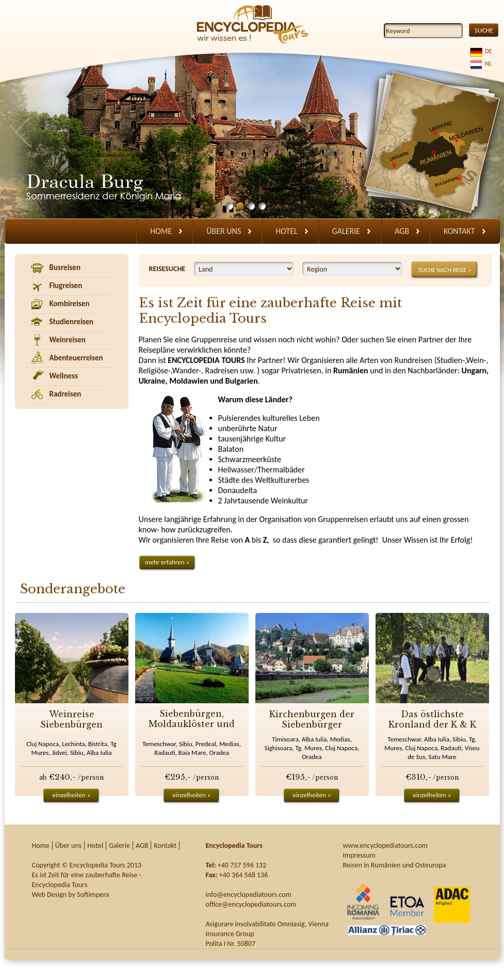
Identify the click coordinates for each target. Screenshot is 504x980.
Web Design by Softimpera (71, 895)
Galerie (346, 231)
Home (161, 231)
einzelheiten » (72, 795)
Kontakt (459, 231)
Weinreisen (68, 340)
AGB (402, 231)
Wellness (64, 376)
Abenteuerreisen (76, 358)
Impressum (359, 855)
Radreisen (66, 394)
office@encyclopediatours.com (251, 904)
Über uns (224, 231)
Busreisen (65, 267)
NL (487, 64)
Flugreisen (66, 286)
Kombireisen (70, 304)
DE (487, 51)
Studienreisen (72, 322)
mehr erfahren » (167, 562)
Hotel (286, 231)
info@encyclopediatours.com (249, 895)
